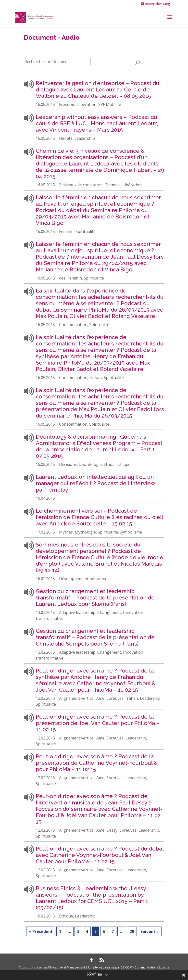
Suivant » (150, 931)
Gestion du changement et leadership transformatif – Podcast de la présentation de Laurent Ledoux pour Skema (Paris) (95, 598)
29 (132, 931)
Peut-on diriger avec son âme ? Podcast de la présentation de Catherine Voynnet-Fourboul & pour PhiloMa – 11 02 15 (97, 763)
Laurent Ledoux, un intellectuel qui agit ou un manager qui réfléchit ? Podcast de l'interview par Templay (95, 483)
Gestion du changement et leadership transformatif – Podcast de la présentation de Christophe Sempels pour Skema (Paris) (95, 637)
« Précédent (41, 931)
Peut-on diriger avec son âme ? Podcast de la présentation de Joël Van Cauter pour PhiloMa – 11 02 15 (98, 723)
